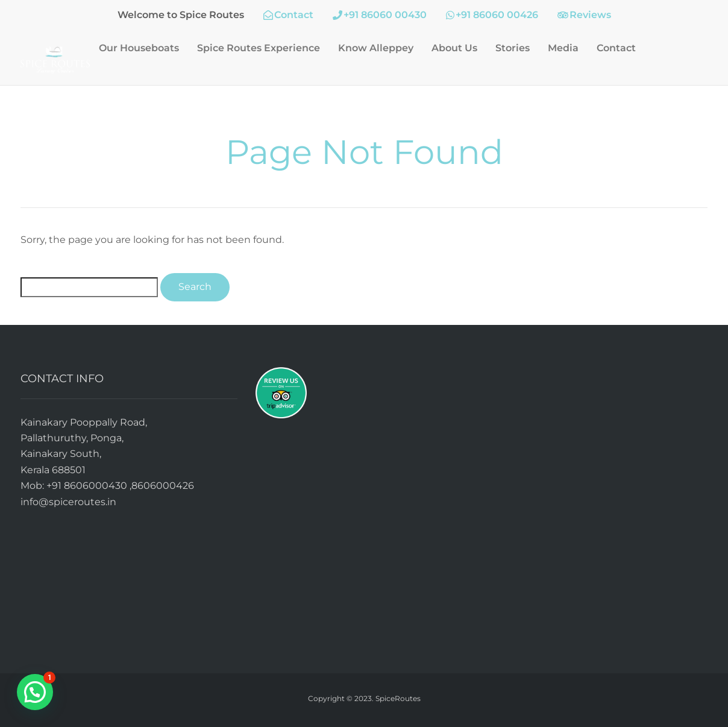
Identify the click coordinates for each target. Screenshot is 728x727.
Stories (513, 48)
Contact (616, 48)
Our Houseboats (139, 48)
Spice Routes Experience (259, 48)
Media (563, 48)
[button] (35, 692)
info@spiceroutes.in (68, 502)
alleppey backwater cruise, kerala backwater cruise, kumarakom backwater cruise (599, 503)
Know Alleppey (376, 48)
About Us (454, 48)
